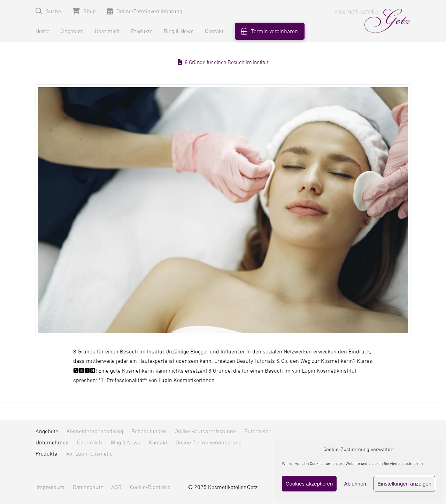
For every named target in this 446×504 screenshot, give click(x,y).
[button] (48, 11)
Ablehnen (355, 484)
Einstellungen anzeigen (404, 484)
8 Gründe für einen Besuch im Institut (226, 62)
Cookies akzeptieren (309, 484)
